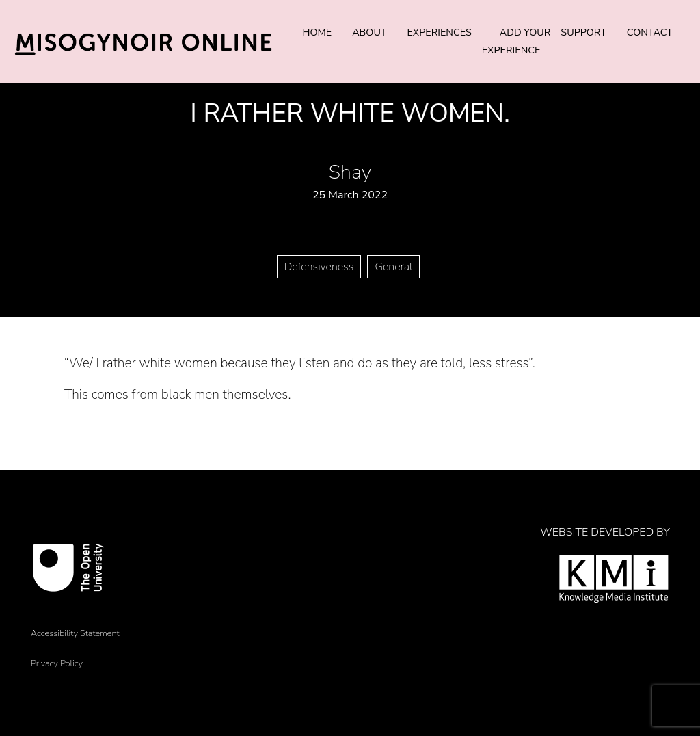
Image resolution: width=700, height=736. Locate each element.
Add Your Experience (516, 41)
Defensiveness (319, 267)
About (369, 32)
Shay (350, 172)
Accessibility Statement (75, 633)
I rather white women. (350, 113)
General (393, 267)
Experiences (440, 32)
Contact (650, 32)
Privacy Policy (57, 663)
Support (583, 32)
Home (317, 32)
